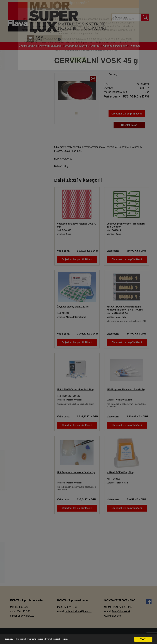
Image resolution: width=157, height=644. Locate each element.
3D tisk (18, 75)
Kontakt (135, 46)
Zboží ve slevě (28, 68)
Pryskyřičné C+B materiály (28, 269)
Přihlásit (41, 32)
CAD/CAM (20, 93)
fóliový (21, 329)
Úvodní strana (27, 46)
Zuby (17, 442)
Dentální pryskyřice (25, 101)
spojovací (23, 404)
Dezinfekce (21, 116)
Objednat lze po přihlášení (127, 114)
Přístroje (19, 277)
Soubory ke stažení (76, 46)
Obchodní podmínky (115, 46)
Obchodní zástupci (50, 46)
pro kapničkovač (26, 382)
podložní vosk (25, 374)
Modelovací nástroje (25, 202)
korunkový (23, 344)
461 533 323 (21, 607)
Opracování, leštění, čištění (29, 217)
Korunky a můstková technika (30, 179)
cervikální (23, 314)
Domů (58, 50)
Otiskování (20, 232)
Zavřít (143, 639)
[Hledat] (126, 17)
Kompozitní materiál (25, 172)
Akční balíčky (28, 53)
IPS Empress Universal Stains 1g (76, 472)
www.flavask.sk (112, 616)
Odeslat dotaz (129, 125)
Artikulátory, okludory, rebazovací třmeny (26, 84)
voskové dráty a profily (29, 412)
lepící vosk (23, 352)
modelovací (24, 359)
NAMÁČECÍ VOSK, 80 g (120, 472)
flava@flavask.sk (121, 611)
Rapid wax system (27, 389)
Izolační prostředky (24, 153)
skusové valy (24, 397)
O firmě (95, 46)
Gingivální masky (24, 138)
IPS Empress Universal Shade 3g (126, 389)
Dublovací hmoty (23, 123)
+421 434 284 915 (122, 607)
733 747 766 (71, 607)
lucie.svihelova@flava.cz (78, 611)
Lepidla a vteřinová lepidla (28, 194)
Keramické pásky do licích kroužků (28, 163)
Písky (18, 262)
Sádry (18, 284)
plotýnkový (23, 367)
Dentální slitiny (22, 108)
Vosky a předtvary (24, 307)
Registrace (57, 32)
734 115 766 (23, 611)
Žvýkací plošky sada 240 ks (73, 307)
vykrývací (23, 427)
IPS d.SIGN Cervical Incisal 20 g (75, 389)
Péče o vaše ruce (24, 247)
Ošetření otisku (23, 224)
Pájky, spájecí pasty (25, 239)
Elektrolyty (20, 131)
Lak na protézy (22, 187)
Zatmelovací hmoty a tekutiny (30, 435)
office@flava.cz (26, 616)
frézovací (23, 337)
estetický (22, 322)
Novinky (28, 60)
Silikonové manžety (25, 292)
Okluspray (20, 209)
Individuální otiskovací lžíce (29, 146)
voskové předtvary (27, 420)
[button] (44, 39)
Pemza (18, 254)
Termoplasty (21, 299)
